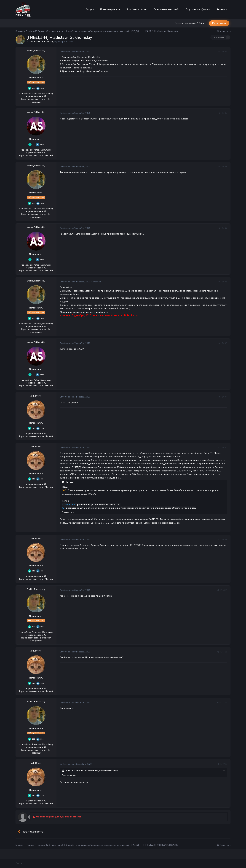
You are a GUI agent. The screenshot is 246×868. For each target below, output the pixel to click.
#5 (226, 282)
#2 (226, 113)
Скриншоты (66, 291)
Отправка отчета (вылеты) (198, 9)
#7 (226, 397)
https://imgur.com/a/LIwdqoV (94, 71)
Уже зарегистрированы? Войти (191, 23)
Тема (19, 863)
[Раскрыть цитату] (63, 482)
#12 (225, 703)
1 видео (64, 298)
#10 (225, 590)
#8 (226, 448)
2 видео (64, 305)
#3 (226, 167)
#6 (226, 343)
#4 (226, 228)
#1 (226, 52)
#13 (225, 764)
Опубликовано (75, 52)
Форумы (90, 9)
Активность (222, 9)
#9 (226, 540)
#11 (225, 652)
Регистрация (219, 23)
